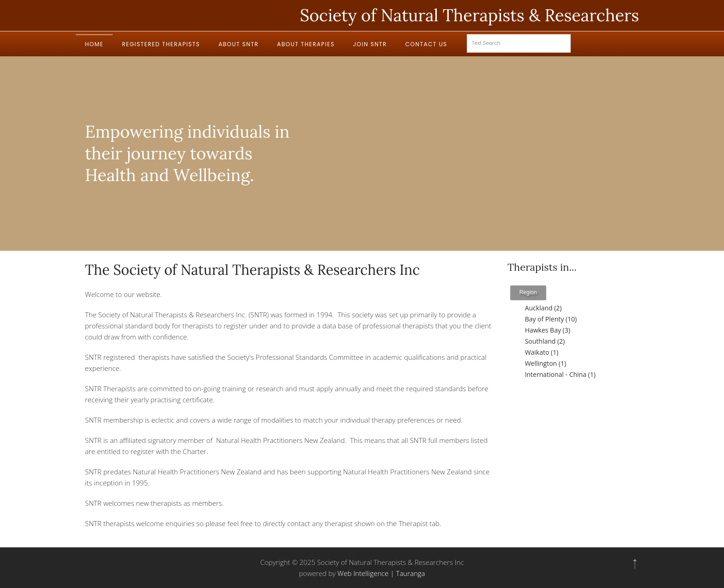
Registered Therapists (161, 44)
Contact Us (426, 44)
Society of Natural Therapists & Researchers (470, 15)
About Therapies (306, 44)
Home (94, 44)
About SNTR (238, 44)
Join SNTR (370, 44)
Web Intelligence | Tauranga (381, 573)
